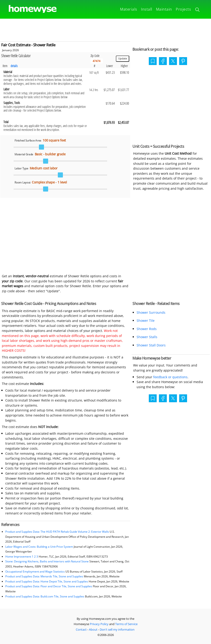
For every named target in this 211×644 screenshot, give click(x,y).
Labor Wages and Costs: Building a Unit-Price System (39, 547)
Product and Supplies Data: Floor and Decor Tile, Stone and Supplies (49, 586)
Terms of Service (126, 624)
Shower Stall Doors (151, 345)
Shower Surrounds (151, 312)
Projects (183, 9)
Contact (81, 629)
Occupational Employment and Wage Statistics (35, 572)
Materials (129, 9)
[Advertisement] (105, 29)
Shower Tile (146, 321)
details (14, 66)
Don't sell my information (117, 629)
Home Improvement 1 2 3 (22, 557)
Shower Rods (147, 329)
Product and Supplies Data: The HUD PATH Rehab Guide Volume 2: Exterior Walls (57, 532)
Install (147, 9)
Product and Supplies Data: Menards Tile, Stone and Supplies (44, 576)
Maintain (164, 9)
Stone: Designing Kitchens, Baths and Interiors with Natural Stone (47, 561)
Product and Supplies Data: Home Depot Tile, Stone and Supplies (47, 581)
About (93, 629)
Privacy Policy (99, 624)
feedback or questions (170, 377)
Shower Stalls (147, 337)
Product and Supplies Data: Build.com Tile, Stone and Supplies (45, 596)
